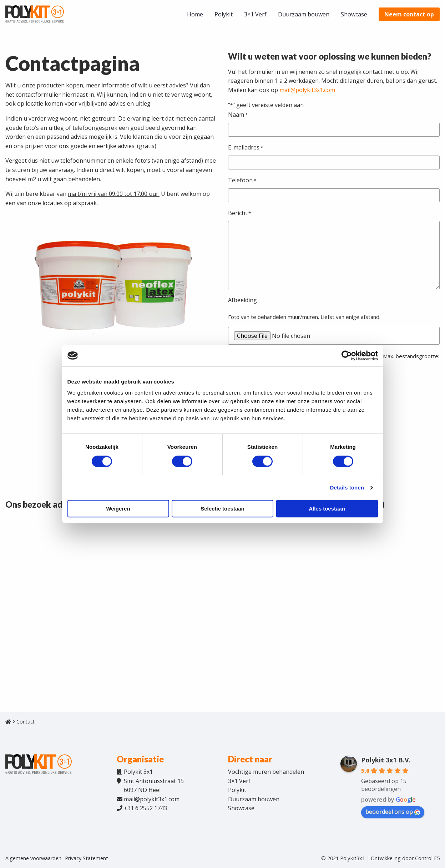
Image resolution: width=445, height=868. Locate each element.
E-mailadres (246, 148)
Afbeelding (242, 300)
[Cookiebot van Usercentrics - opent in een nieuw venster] (347, 356)
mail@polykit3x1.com (307, 90)
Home (195, 14)
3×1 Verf (255, 14)
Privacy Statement (87, 858)
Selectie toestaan (222, 509)
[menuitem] (195, 14)
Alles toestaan (327, 509)
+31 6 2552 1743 (145, 808)
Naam (238, 115)
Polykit (224, 14)
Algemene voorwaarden (33, 858)
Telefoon (242, 181)
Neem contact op (409, 14)
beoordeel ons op (393, 812)
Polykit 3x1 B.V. (386, 760)
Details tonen (347, 488)
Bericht (239, 213)
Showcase (354, 14)
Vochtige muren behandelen (266, 772)
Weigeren (118, 509)
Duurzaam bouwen (304, 14)
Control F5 (427, 858)
